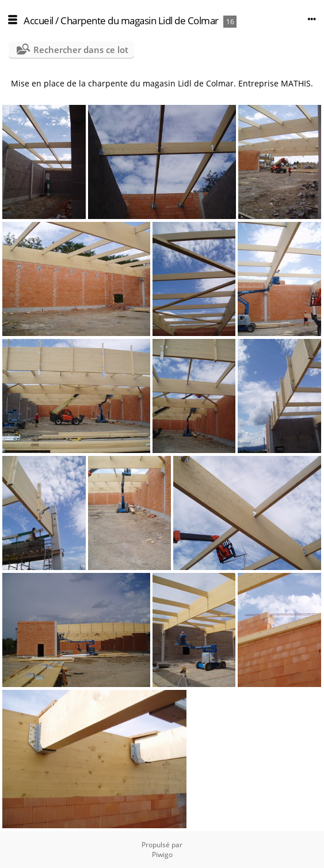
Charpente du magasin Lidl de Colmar (140, 20)
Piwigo (162, 854)
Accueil (39, 20)
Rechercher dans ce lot (81, 50)
